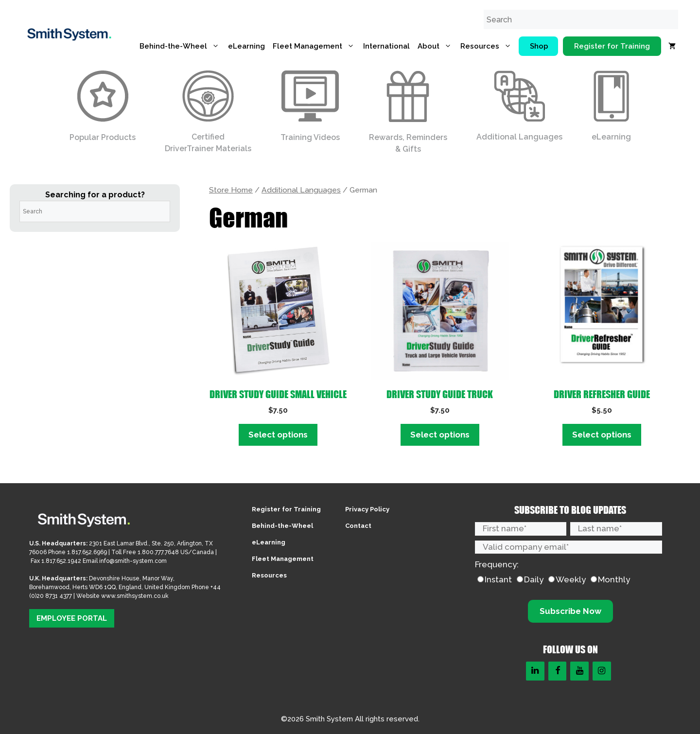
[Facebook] (558, 671)
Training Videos (310, 106)
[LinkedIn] (535, 671)
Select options (278, 435)
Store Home (231, 190)
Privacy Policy (367, 509)
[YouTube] (579, 671)
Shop (539, 46)
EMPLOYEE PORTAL (72, 618)
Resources (488, 46)
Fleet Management (316, 46)
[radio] (495, 580)
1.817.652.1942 (62, 561)
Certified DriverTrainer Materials (208, 112)
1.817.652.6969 (87, 552)
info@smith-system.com (133, 561)
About (437, 46)
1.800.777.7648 (158, 552)
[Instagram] (602, 671)
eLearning (246, 46)
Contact (358, 526)
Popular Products (103, 106)
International (386, 46)
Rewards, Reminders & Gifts (408, 112)
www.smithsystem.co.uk (135, 596)
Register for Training (612, 46)
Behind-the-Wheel (182, 46)
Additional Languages (519, 106)
